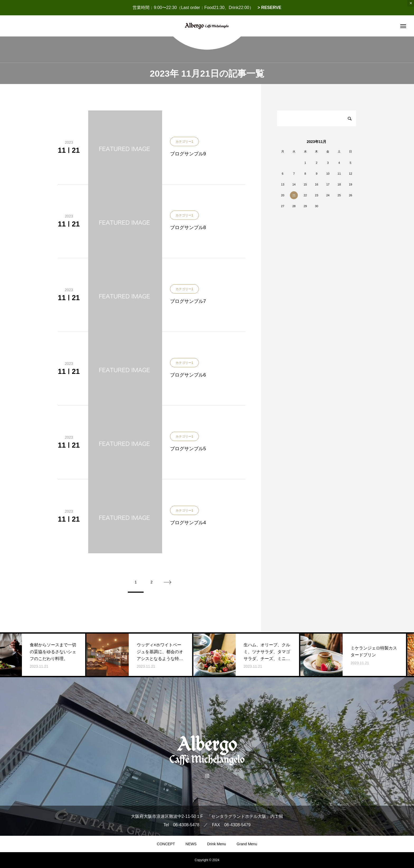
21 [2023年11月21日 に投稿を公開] (294, 195)
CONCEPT (166, 844)
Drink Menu (217, 844)
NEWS (191, 844)
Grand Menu (247, 844)
